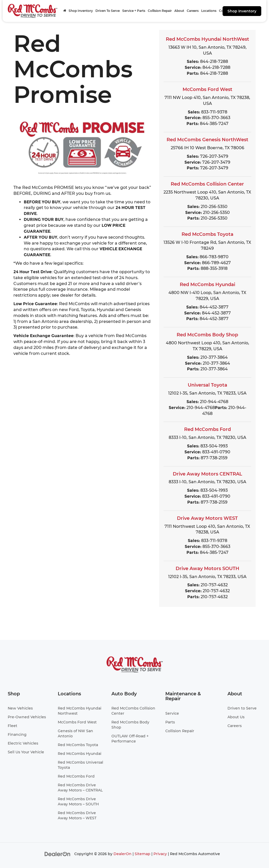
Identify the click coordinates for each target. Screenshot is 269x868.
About (179, 11)
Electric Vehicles (23, 743)
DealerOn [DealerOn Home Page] (123, 854)
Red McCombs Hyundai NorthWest (207, 39)
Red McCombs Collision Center (207, 184)
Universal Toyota (207, 385)
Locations (209, 11)
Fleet (13, 726)
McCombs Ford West (207, 89)
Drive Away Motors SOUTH (207, 569)
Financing (17, 735)
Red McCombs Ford (207, 429)
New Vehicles (20, 708)
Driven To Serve (108, 11)
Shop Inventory (242, 11)
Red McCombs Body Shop (207, 335)
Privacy (160, 854)
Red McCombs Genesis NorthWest (207, 140)
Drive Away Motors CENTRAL (207, 474)
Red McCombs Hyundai (207, 285)
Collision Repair (160, 11)
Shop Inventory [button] (81, 11)
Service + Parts (134, 11)
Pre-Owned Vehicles (27, 717)
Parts (170, 722)
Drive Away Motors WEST (207, 518)
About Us (236, 717)
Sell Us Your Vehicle (26, 752)
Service (172, 713)
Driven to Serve (242, 708)
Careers (193, 11)
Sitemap (142, 854)
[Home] (65, 11)
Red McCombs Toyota (207, 234)
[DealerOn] (58, 854)
